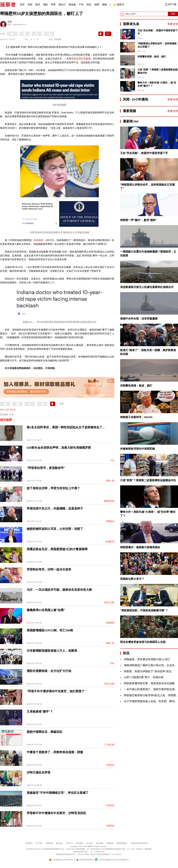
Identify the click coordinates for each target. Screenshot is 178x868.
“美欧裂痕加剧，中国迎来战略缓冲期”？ (144, 610)
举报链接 (110, 843)
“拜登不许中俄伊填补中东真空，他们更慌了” (56, 691)
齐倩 (9, 22)
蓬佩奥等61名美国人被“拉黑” (46, 610)
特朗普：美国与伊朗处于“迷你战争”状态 (148, 671)
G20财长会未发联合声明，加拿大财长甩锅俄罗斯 (59, 448)
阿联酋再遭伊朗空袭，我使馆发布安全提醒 (149, 683)
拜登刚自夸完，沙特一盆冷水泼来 (49, 569)
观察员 (119, 5)
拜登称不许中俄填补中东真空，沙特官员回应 (56, 813)
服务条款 (59, 843)
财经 (38, 5)
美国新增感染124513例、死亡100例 (50, 630)
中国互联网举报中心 (86, 860)
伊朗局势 (110, 623)
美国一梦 (110, 481)
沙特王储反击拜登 (39, 772)
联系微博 (80, 843)
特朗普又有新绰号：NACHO (136, 417)
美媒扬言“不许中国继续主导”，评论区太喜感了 (58, 793)
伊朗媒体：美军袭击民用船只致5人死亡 (147, 659)
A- (31, 39)
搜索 (173, 14)
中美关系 (110, 806)
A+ (38, 39)
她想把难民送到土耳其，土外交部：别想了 (55, 529)
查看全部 (173, 24)
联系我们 (29, 843)
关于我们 (39, 843)
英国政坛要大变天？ (132, 579)
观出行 (62, 5)
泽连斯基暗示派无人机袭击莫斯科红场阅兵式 (147, 287)
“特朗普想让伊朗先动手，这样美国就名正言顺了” (157, 45)
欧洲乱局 (110, 542)
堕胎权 (13, 410)
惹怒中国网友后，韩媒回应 (44, 732)
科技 (89, 5)
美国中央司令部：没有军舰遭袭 (139, 319)
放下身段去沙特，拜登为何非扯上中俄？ (53, 488)
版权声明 (49, 843)
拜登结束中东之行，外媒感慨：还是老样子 (55, 508)
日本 (112, 663)
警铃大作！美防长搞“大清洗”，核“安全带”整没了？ (157, 84)
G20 (113, 460)
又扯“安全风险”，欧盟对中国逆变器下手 (158, 32)
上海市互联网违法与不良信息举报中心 (112, 860)
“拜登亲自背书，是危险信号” (46, 468)
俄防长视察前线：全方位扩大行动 (49, 671)
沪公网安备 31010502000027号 (62, 860)
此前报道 (38, 240)
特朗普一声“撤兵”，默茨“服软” (138, 220)
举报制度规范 (122, 843)
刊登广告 (69, 843)
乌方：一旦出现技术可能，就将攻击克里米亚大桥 (59, 590)
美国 (7, 410)
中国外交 (110, 765)
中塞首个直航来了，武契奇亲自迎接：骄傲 (55, 752)
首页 (22, 5)
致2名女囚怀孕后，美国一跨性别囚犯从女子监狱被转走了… (66, 427)
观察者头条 (109, 501)
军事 (53, 5)
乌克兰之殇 (109, 603)
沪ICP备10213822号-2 (34, 849)
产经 (81, 5)
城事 (97, 5)
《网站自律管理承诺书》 (140, 843)
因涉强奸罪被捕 (82, 59)
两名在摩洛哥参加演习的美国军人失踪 (143, 642)
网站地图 (100, 843)
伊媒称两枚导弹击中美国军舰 (138, 449)
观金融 (72, 5)
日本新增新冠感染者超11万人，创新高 (52, 651)
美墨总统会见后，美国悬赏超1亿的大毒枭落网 (57, 549)
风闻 (30, 5)
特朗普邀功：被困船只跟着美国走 (140, 547)
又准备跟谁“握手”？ (40, 712)
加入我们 (90, 843)
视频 (104, 5)
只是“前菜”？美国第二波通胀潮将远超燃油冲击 (158, 71)
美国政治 (110, 521)
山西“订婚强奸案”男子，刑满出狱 (144, 677)
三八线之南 (109, 745)
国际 (46, 5)
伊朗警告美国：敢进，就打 (152, 57)
